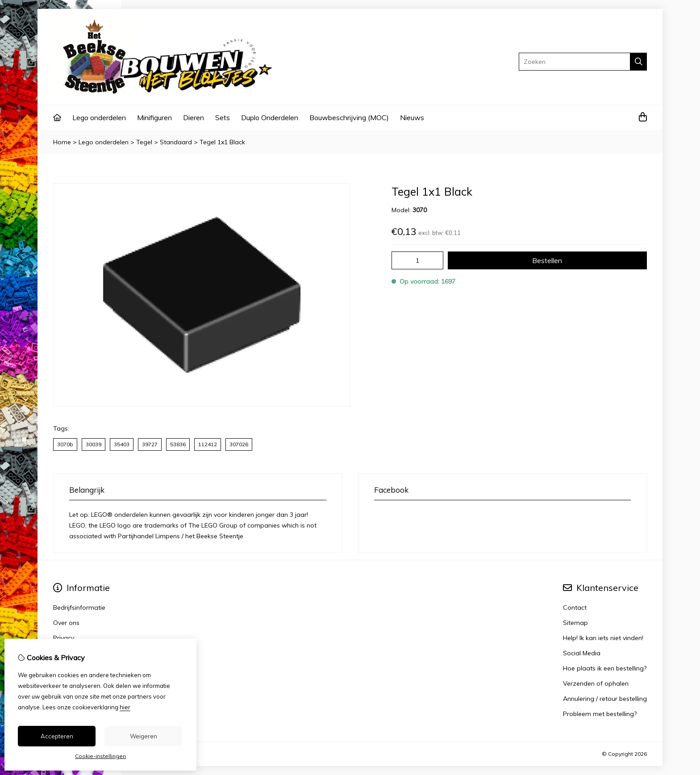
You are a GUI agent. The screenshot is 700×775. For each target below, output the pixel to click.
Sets (223, 117)
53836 (178, 444)
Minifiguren (154, 117)
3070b (65, 444)
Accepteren (57, 736)
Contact (575, 607)
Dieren (194, 117)
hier (125, 707)
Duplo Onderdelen (270, 117)
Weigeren (144, 736)
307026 (239, 444)
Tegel (144, 142)
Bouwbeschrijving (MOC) (349, 117)
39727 (150, 444)
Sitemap (575, 623)
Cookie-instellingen (100, 756)
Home (62, 142)
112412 (208, 444)
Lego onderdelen (99, 117)
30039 (94, 444)
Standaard (176, 142)
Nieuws (412, 117)
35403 (122, 444)
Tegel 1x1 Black (222, 142)
